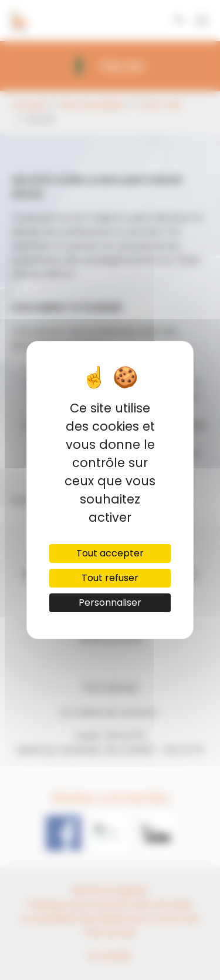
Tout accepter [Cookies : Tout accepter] (110, 553)
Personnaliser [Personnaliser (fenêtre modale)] (110, 603)
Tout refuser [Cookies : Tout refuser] (110, 578)
